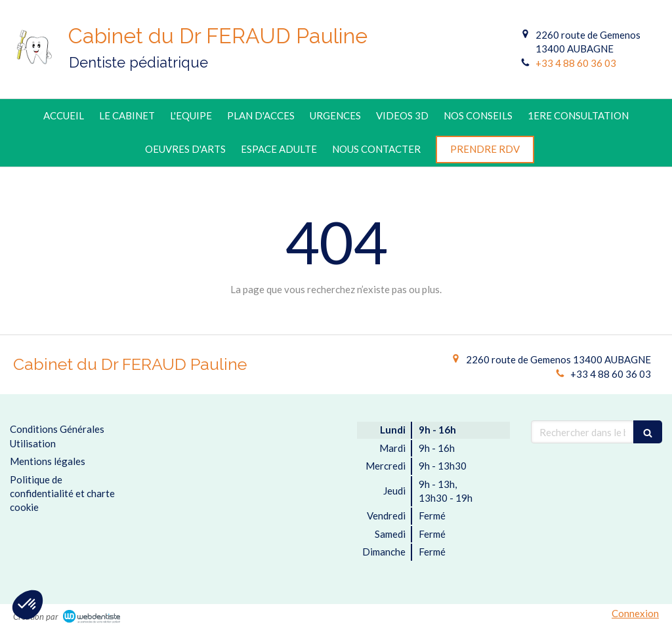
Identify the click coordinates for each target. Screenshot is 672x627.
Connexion (635, 613)
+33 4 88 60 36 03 (576, 63)
